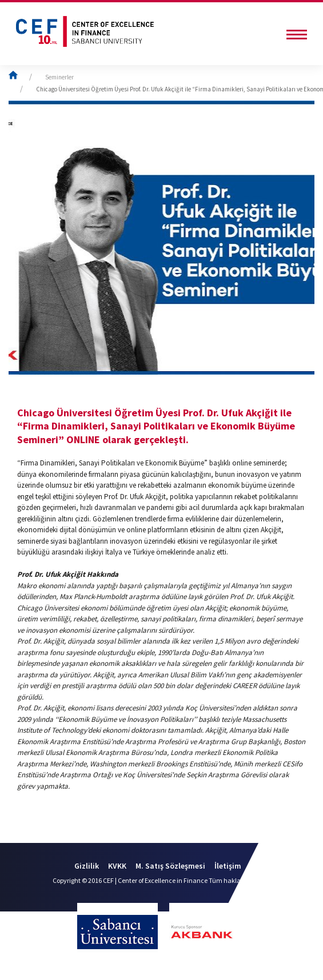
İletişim (228, 866)
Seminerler (59, 77)
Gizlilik (87, 866)
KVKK (117, 866)
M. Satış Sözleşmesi (170, 866)
